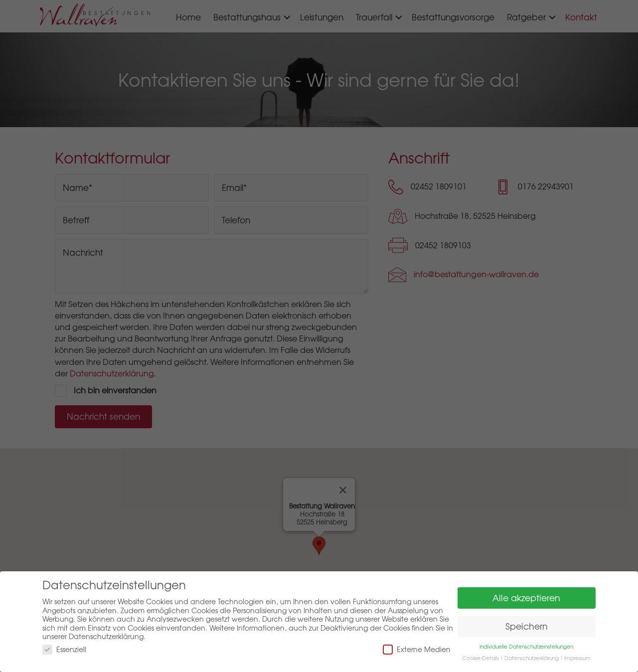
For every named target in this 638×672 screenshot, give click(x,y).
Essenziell (64, 649)
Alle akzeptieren (526, 598)
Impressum (577, 658)
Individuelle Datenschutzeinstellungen (526, 647)
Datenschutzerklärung (532, 658)
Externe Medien (417, 649)
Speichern (527, 626)
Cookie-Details (480, 658)
